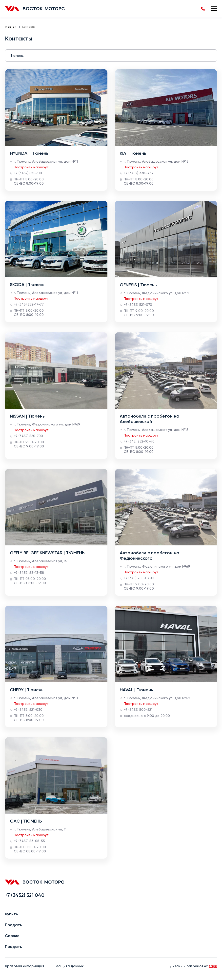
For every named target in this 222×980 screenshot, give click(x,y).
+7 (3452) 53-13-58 (29, 573)
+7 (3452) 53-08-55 (29, 841)
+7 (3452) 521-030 (28, 710)
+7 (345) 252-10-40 (139, 442)
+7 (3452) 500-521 (138, 710)
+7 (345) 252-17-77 (29, 305)
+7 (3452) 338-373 (138, 173)
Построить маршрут (31, 167)
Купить (11, 914)
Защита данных (70, 966)
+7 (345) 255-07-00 (140, 578)
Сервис (12, 936)
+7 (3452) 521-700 (28, 173)
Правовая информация (24, 966)
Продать (13, 925)
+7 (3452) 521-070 (138, 305)
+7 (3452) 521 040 (25, 896)
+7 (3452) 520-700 (28, 436)
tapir (213, 966)
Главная (11, 27)
